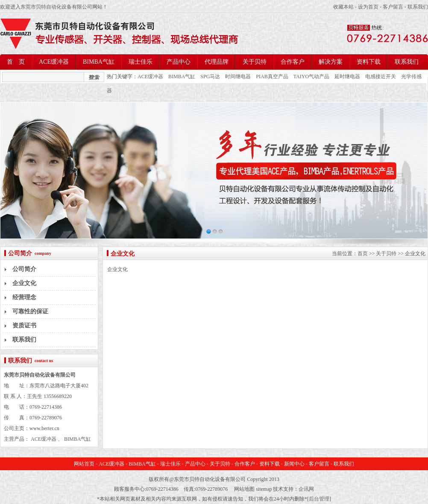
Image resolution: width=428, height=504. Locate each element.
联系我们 (418, 7)
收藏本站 (343, 7)
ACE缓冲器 (54, 62)
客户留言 (393, 7)
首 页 (16, 62)
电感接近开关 (381, 77)
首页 (363, 253)
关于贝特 (255, 62)
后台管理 (319, 499)
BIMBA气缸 (99, 62)
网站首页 (84, 464)
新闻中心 (294, 464)
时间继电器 (238, 77)
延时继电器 (347, 77)
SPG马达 (210, 77)
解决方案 (331, 62)
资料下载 (369, 62)
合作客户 (293, 62)
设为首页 (368, 7)
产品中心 (179, 62)
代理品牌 (217, 62)
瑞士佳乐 (141, 62)
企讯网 (306, 489)
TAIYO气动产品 (311, 77)
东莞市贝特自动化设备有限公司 (56, 7)
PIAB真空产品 (272, 77)
